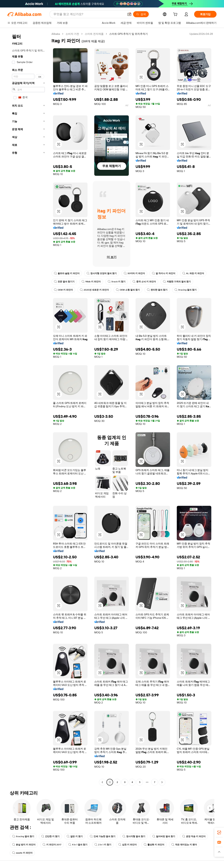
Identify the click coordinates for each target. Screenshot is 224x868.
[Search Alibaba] (89, 14)
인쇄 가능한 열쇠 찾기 (103, 836)
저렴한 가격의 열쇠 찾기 (177, 282)
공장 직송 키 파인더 (194, 836)
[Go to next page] (162, 782)
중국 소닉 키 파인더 (144, 282)
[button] (129, 14)
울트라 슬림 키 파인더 (67, 273)
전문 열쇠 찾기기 (64, 282)
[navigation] (28, 408)
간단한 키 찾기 (50, 836)
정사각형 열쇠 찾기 (134, 836)
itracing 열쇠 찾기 (186, 290)
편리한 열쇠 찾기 (157, 290)
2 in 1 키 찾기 (103, 845)
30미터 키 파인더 (134, 273)
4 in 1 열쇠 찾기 (78, 845)
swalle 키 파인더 (22, 853)
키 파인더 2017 (52, 845)
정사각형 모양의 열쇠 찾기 (102, 273)
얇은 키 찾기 (75, 836)
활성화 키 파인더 (154, 845)
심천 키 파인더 (127, 845)
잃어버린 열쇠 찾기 (164, 836)
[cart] (176, 15)
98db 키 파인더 (91, 282)
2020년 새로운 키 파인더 (94, 290)
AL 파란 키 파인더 (193, 273)
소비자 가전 (72, 34)
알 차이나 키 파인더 (164, 273)
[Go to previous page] (102, 782)
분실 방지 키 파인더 (24, 845)
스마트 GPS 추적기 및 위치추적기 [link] (129, 34)
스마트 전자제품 (94, 34)
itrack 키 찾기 (117, 282)
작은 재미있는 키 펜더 (184, 845)
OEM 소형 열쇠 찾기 (128, 290)
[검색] (141, 14)
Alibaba (56, 34)
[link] (219, 832)
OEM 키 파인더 (63, 290)
